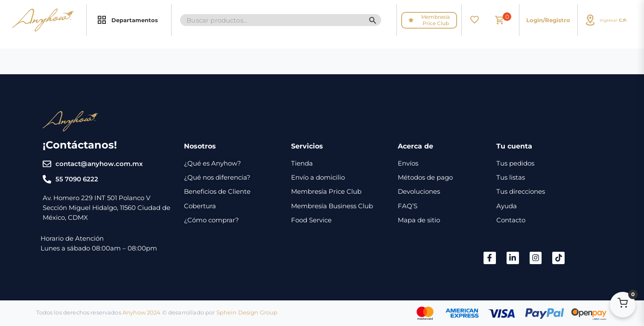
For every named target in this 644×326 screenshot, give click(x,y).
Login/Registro (548, 20)
